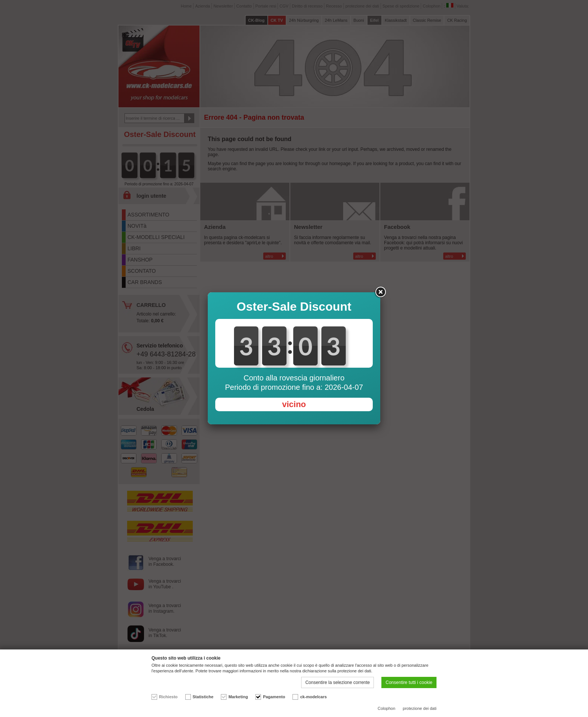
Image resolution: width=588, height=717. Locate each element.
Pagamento (274, 697)
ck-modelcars (313, 697)
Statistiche (203, 697)
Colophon (386, 708)
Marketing (238, 697)
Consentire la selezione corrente (337, 682)
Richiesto (168, 697)
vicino (294, 404)
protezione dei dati (420, 708)
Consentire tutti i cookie (409, 682)
